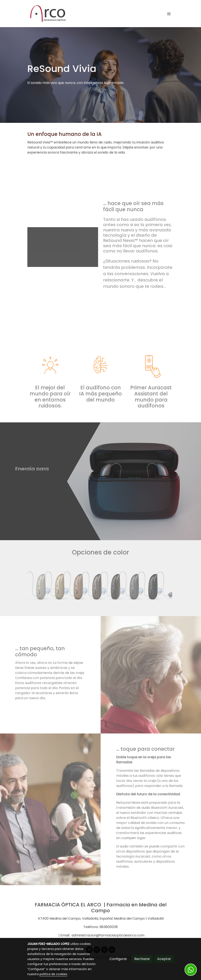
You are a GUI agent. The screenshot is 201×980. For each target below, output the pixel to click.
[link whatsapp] (191, 970)
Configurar (118, 959)
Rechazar (142, 959)
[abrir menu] (169, 14)
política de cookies (53, 974)
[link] (48, 14)
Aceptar (164, 959)
